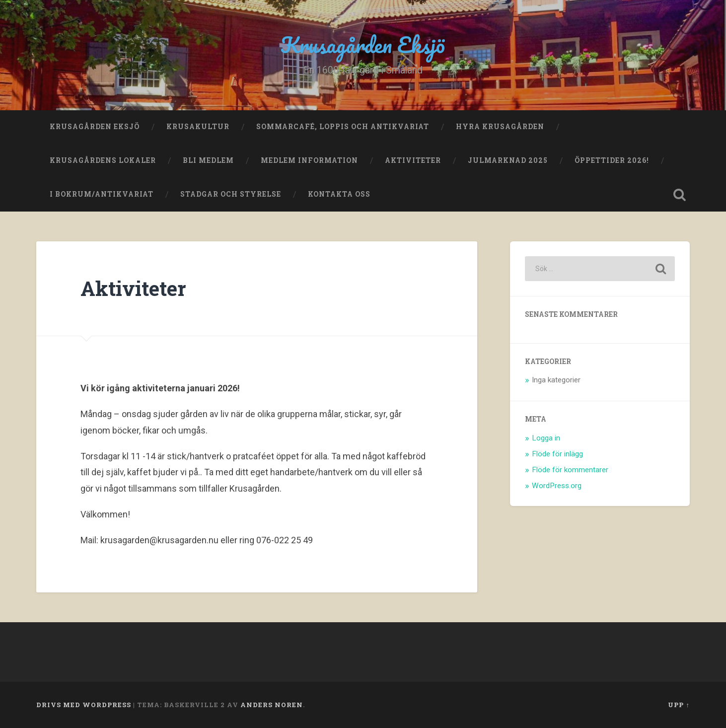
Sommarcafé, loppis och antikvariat (343, 127)
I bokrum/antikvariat (102, 194)
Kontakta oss (339, 194)
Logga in (546, 438)
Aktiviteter (413, 160)
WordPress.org (557, 486)
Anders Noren (272, 705)
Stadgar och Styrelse (231, 194)
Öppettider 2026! (612, 160)
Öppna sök (680, 195)
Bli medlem (208, 160)
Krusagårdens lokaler (103, 160)
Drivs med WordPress (84, 705)
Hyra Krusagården (500, 127)
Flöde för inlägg (557, 454)
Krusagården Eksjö (363, 44)
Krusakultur (198, 127)
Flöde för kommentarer (570, 470)
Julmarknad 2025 (508, 160)
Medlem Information (309, 160)
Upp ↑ (679, 705)
